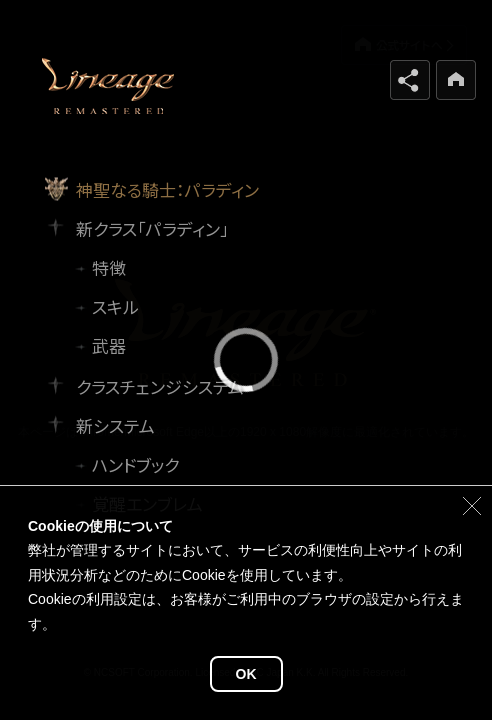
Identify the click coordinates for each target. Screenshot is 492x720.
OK (246, 674)
